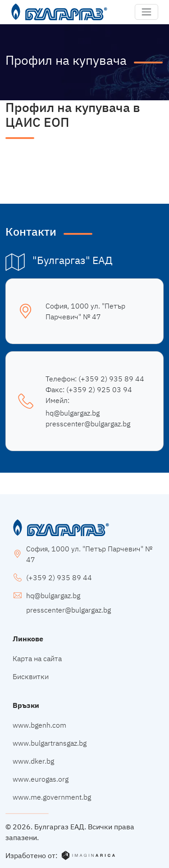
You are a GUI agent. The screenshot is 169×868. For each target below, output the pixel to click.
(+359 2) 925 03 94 (99, 389)
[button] (146, 12)
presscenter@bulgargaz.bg (88, 424)
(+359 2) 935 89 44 (111, 379)
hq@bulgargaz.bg (73, 413)
